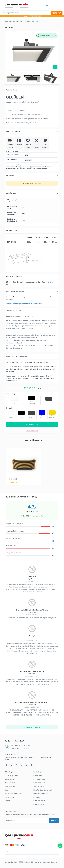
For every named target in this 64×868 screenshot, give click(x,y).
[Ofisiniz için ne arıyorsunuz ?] (26, 13)
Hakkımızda (38, 776)
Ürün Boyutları (32, 231)
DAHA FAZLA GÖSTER (32, 727)
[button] (47, 5)
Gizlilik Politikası (39, 779)
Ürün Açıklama (32, 90)
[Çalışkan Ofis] (19, 836)
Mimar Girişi (49, 282)
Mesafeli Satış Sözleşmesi (43, 790)
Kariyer (7, 801)
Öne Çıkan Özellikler (32, 131)
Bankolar (27, 21)
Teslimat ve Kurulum (32, 311)
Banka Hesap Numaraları (13, 794)
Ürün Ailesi (32, 175)
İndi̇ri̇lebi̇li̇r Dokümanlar (32, 277)
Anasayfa (8, 21)
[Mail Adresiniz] (26, 821)
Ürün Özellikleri (32, 193)
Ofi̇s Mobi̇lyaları (18, 21)
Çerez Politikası (39, 804)
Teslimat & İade (39, 786)
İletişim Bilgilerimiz (11, 786)
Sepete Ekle (32, 424)
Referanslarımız (39, 801)
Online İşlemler (10, 779)
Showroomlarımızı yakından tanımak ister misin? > (24, 304)
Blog (6, 790)
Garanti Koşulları (39, 783)
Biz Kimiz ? (37, 797)
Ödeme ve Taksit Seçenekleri (32, 357)
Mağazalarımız (10, 783)
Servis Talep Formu (11, 776)
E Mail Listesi (9, 797)
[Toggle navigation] (58, 5)
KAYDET (54, 821)
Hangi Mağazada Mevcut (32, 291)
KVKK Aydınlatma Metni (42, 794)
